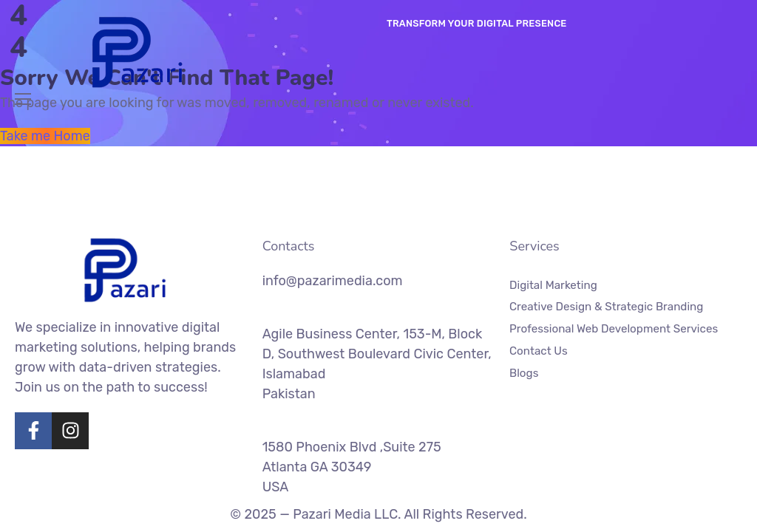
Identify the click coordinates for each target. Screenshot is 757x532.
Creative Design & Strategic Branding (606, 307)
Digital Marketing (553, 285)
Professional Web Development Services (614, 329)
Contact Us (539, 350)
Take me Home (45, 136)
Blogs (524, 372)
